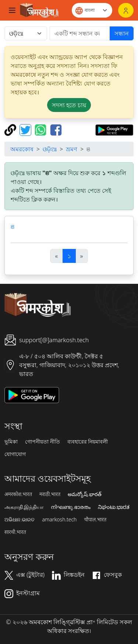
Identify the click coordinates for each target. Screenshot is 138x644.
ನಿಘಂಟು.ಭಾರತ (114, 507)
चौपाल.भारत (95, 520)
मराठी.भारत (50, 494)
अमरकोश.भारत (18, 494)
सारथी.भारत (15, 532)
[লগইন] (126, 10)
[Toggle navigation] (12, 10)
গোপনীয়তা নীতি (43, 442)
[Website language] (92, 10)
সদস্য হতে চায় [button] (69, 105)
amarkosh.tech (59, 520)
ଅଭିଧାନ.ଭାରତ (20, 520)
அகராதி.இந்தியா (24, 507)
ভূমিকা (11, 442)
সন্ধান (122, 33)
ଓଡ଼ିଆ (50, 149)
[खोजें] (80, 33)
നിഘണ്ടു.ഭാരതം (70, 507)
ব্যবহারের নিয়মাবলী (88, 442)
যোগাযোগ (15, 454)
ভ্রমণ (72, 149)
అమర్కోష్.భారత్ (84, 494)
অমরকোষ (22, 149)
